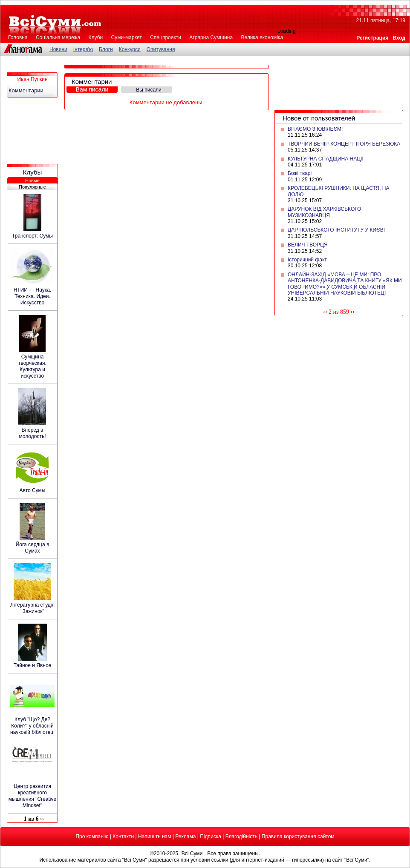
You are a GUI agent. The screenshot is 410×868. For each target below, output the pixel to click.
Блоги (106, 49)
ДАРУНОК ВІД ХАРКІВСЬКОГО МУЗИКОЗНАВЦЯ (324, 212)
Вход (399, 38)
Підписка (211, 836)
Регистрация (372, 38)
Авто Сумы (33, 490)
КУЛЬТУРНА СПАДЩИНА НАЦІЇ (326, 159)
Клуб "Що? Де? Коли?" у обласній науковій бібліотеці (32, 726)
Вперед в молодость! (33, 433)
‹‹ (325, 312)
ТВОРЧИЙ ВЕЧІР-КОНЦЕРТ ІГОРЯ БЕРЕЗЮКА (344, 144)
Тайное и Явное (33, 665)
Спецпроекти (166, 37)
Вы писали (149, 90)
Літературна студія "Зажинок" (32, 608)
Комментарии (26, 90)
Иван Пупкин (32, 79)
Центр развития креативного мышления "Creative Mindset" (32, 796)
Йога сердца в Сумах (33, 548)
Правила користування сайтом (298, 836)
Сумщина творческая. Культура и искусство (32, 366)
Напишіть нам (154, 836)
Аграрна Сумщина (211, 37)
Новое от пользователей (319, 118)
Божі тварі (300, 173)
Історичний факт (307, 260)
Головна (18, 37)
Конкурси (130, 49)
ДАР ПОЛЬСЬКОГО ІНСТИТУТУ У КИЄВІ (336, 230)
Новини (58, 49)
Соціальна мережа (58, 37)
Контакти (123, 836)
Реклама (185, 836)
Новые (32, 180)
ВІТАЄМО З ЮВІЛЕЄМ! (315, 129)
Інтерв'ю (83, 49)
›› (352, 312)
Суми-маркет (127, 37)
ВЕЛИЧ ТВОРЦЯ (308, 245)
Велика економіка (262, 37)
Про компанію (92, 836)
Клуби (96, 37)
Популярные (32, 187)
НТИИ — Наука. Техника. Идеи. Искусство (33, 296)
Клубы (33, 172)
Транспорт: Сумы (32, 236)
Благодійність (241, 836)
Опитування (161, 49)
